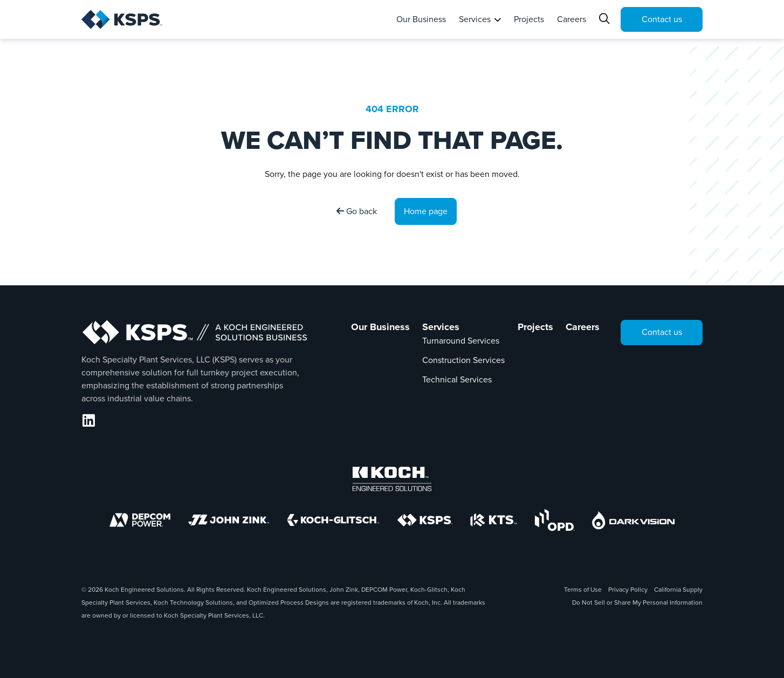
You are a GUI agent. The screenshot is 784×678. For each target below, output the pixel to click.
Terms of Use (583, 590)
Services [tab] (475, 19)
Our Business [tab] (421, 19)
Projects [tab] (529, 19)
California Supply (678, 590)
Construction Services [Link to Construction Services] (463, 360)
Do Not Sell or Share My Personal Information (637, 602)
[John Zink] (229, 520)
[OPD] (555, 520)
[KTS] (494, 520)
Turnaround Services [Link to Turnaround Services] (461, 341)
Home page (426, 211)
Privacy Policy (628, 590)
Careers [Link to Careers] (583, 327)
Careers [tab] (572, 19)
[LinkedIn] (89, 421)
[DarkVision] (634, 520)
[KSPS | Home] (139, 19)
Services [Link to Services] (441, 327)
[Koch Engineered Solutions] (392, 479)
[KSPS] (425, 520)
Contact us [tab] (662, 332)
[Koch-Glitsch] (333, 520)
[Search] (606, 19)
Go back (357, 211)
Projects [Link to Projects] (535, 327)
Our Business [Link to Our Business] (380, 327)
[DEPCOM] (140, 520)
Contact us (662, 19)
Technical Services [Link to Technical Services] (457, 379)
